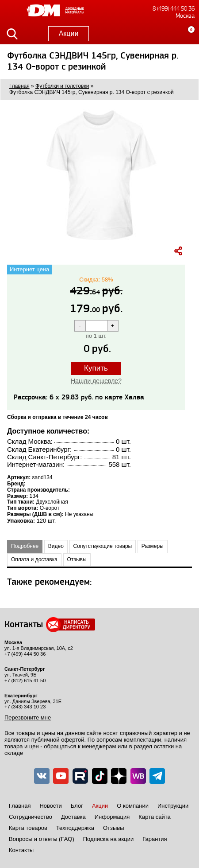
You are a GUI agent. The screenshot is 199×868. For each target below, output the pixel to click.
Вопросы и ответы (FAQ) (42, 839)
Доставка (73, 817)
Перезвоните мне (28, 717)
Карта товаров (28, 828)
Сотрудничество (31, 817)
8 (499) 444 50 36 (174, 9)
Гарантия (155, 839)
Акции (69, 33)
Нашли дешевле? (96, 381)
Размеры (153, 546)
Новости (50, 806)
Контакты (21, 850)
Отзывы (77, 559)
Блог (77, 806)
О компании (133, 806)
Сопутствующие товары (103, 546)
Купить (96, 368)
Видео (56, 546)
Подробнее (25, 546)
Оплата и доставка (34, 559)
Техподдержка (75, 828)
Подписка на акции (108, 839)
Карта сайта (154, 817)
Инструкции (173, 806)
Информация (112, 817)
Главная (20, 806)
